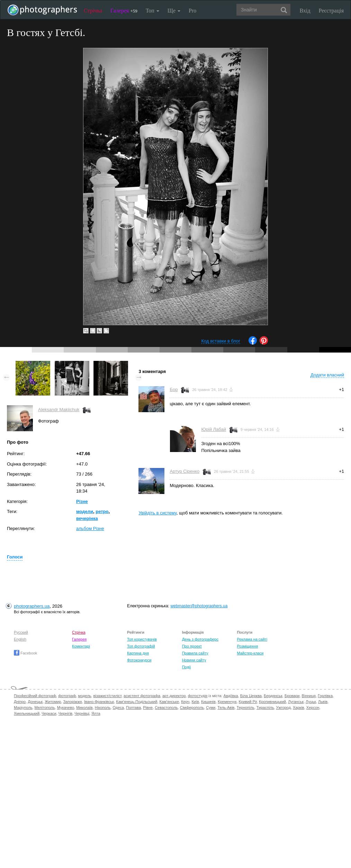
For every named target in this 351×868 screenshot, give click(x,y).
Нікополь (103, 708)
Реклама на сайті (252, 639)
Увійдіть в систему (157, 513)
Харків (299, 708)
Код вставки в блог (221, 341)
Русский (21, 632)
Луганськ (296, 702)
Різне (82, 501)
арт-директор (174, 696)
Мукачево (66, 708)
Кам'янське (169, 702)
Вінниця (309, 696)
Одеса (118, 708)
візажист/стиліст (107, 696)
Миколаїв (84, 708)
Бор (174, 389)
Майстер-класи (250, 653)
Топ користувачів (142, 639)
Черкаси (49, 713)
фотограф (67, 696)
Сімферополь (192, 708)
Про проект (192, 646)
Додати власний (327, 375)
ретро (102, 511)
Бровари (292, 696)
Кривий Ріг (248, 702)
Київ (195, 702)
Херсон (313, 708)
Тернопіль (246, 708)
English (20, 639)
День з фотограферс (200, 639)
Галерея (124, 11)
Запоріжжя (72, 702)
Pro (192, 11)
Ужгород (283, 708)
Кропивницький (272, 702)
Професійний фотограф (35, 696)
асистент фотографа (142, 696)
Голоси (15, 557)
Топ (152, 11)
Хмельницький (27, 713)
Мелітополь (45, 708)
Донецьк (35, 702)
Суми (211, 708)
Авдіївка (231, 696)
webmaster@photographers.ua (199, 606)
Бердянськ (273, 696)
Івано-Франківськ (99, 702)
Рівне (148, 708)
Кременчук (227, 702)
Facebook (25, 653)
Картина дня (138, 653)
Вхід (305, 11)
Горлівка (325, 696)
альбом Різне (90, 528)
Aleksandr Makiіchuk (59, 410)
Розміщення (247, 646)
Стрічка (93, 11)
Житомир (53, 702)
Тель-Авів (226, 708)
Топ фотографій (141, 646)
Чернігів (65, 713)
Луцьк (311, 702)
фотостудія (198, 696)
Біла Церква (251, 696)
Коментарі (81, 646)
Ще (174, 11)
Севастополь (166, 708)
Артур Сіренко (184, 471)
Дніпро (20, 702)
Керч (185, 702)
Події (187, 667)
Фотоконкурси (139, 660)
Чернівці (82, 713)
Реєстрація (331, 11)
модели (85, 511)
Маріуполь (23, 708)
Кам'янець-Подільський (137, 702)
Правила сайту (195, 653)
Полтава (133, 708)
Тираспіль (265, 708)
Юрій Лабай (214, 429)
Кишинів (208, 702)
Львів (323, 702)
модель (85, 696)
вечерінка (87, 518)
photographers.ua (32, 606)
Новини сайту (194, 660)
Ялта (96, 713)
